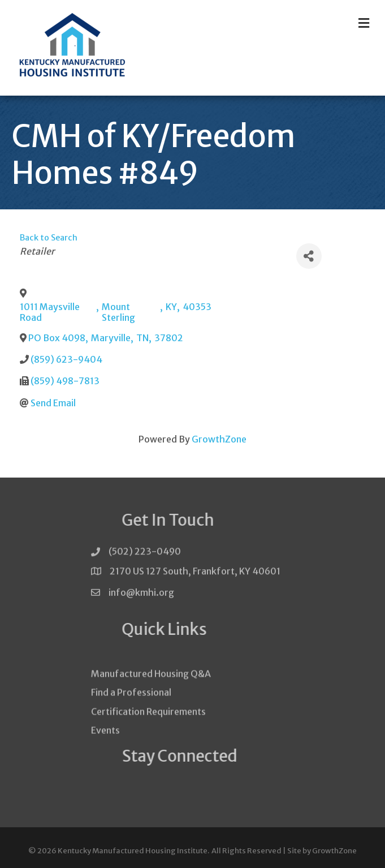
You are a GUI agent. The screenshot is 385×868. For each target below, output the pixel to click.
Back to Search (49, 238)
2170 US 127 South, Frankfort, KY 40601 (195, 573)
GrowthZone (219, 439)
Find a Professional (131, 706)
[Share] (309, 256)
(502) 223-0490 (145, 554)
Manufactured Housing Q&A (151, 686)
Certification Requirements (148, 724)
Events (105, 743)
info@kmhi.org (141, 596)
